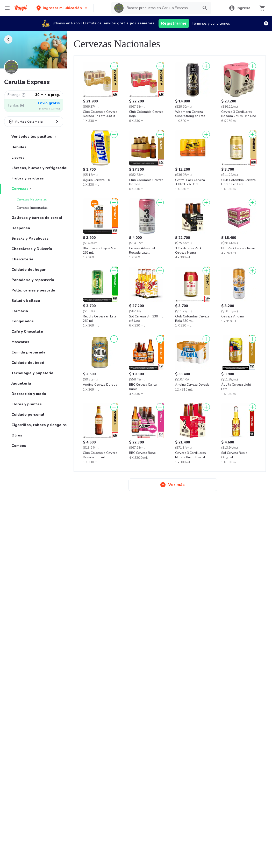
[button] (62, 8)
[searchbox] (161, 8)
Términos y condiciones (211, 23)
